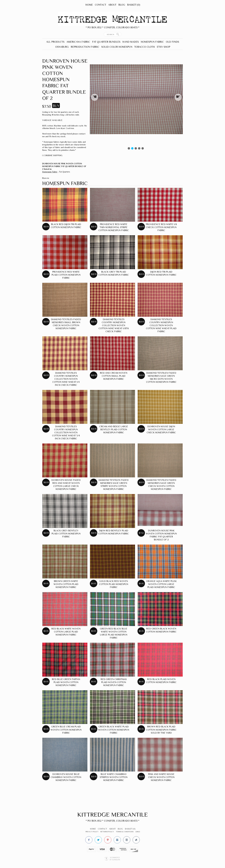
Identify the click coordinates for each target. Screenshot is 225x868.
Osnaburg (62, 47)
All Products (55, 42)
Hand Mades (131, 42)
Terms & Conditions (125, 832)
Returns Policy (107, 832)
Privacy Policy (92, 832)
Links (138, 832)
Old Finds (172, 42)
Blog (122, 5)
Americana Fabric (78, 42)
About (112, 5)
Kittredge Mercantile (113, 815)
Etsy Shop (164, 47)
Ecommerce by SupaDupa (115, 859)
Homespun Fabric (152, 42)
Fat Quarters (65, 172)
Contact (101, 5)
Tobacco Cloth (145, 47)
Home (89, 5)
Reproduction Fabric (85, 47)
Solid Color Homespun (117, 47)
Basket (134, 5)
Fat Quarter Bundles (106, 42)
